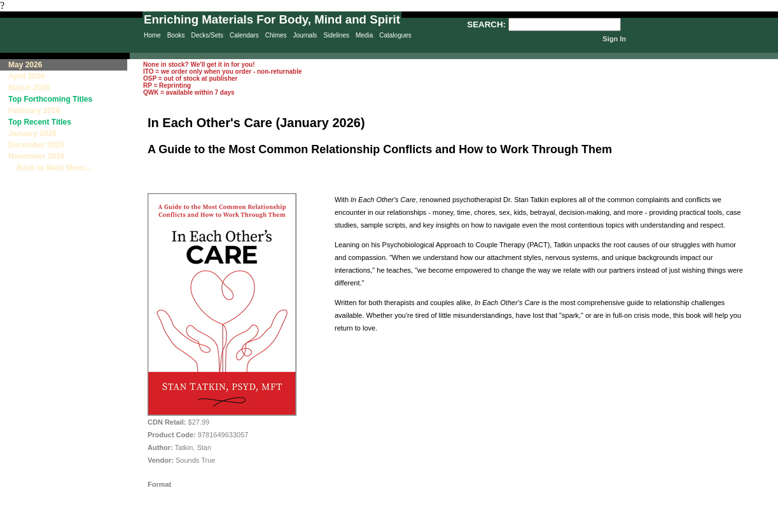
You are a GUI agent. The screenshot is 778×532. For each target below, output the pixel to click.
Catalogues (395, 35)
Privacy (344, 526)
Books (176, 35)
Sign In (614, 39)
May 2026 (25, 65)
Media (364, 35)
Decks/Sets (207, 35)
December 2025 (36, 145)
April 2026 (26, 76)
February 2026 (34, 111)
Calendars (244, 35)
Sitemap (397, 526)
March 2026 (29, 88)
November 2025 (37, 156)
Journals (305, 35)
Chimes (276, 35)
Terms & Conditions (515, 526)
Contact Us (452, 526)
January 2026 (32, 133)
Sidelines (336, 35)
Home (152, 35)
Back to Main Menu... (50, 168)
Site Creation (755, 526)
